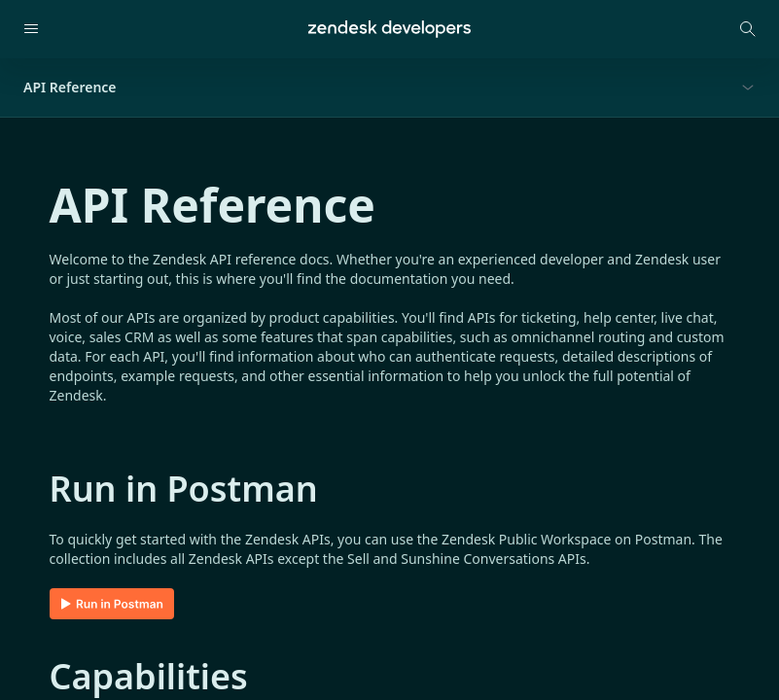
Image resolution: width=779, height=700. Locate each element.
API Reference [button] (70, 87)
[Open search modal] (748, 29)
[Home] (389, 29)
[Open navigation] (31, 29)
